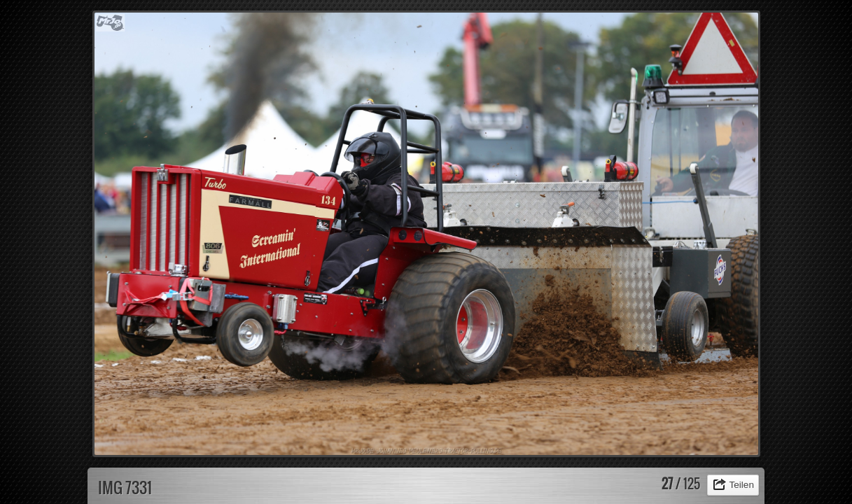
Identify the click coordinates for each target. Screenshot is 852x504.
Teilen (741, 485)
